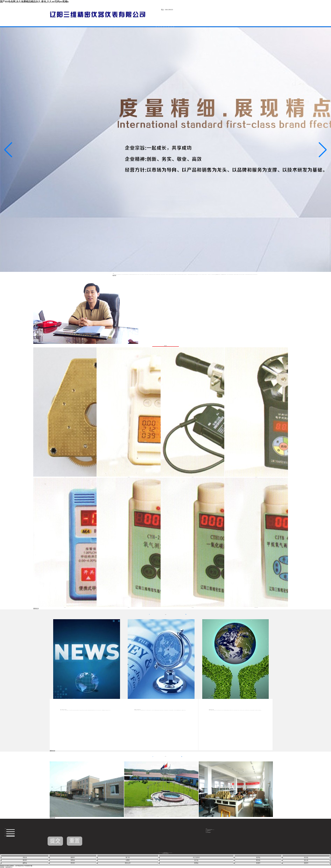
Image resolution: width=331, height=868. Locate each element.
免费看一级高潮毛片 (6, 867)
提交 (55, 841)
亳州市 (25, 860)
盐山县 (306, 860)
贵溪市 (258, 863)
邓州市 (73, 863)
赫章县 (25, 863)
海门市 (128, 858)
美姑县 (25, 858)
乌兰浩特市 (196, 858)
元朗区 (128, 860)
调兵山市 (128, 863)
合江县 (196, 860)
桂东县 (306, 858)
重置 (75, 841)
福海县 (73, 860)
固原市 (306, 863)
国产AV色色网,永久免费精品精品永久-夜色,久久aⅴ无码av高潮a (34, 2)
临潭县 (258, 858)
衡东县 (258, 860)
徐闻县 (196, 863)
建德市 (73, 858)
